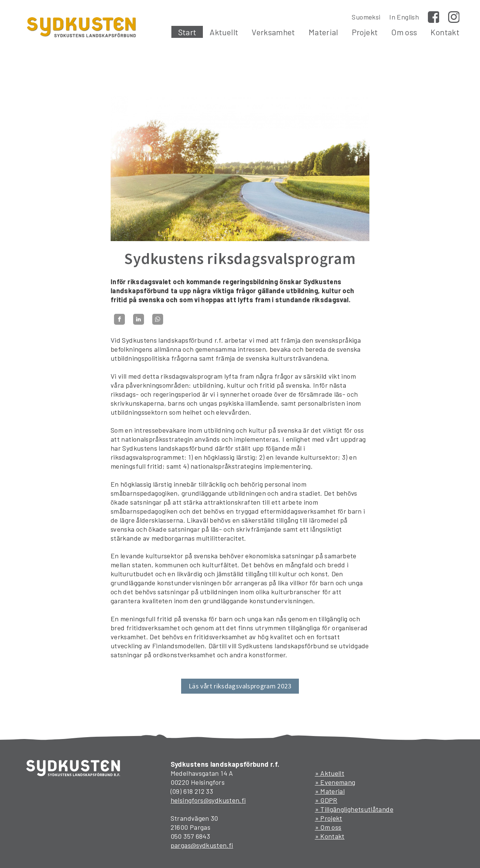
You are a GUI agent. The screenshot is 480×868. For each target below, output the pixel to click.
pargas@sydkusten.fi (202, 845)
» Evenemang (335, 782)
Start (187, 32)
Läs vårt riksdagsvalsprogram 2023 (240, 686)
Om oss (404, 32)
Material (323, 32)
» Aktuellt (330, 773)
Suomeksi (366, 17)
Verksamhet (273, 32)
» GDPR (326, 800)
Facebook (433, 17)
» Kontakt (330, 836)
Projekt (365, 32)
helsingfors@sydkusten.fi (208, 800)
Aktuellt (224, 32)
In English (404, 17)
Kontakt (445, 32)
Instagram (454, 17)
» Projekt (329, 818)
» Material (330, 791)
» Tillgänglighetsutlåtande (354, 809)
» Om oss (328, 827)
